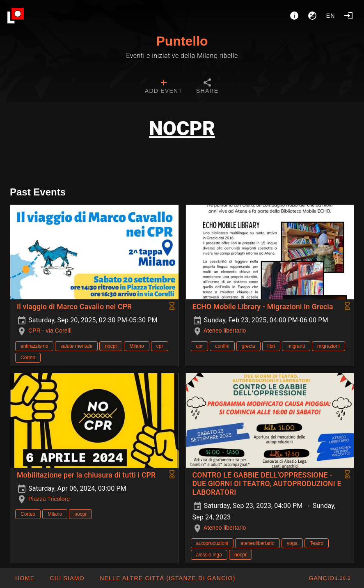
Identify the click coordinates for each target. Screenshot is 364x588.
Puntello (182, 41)
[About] (294, 16)
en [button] (331, 16)
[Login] (348, 16)
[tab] (164, 87)
